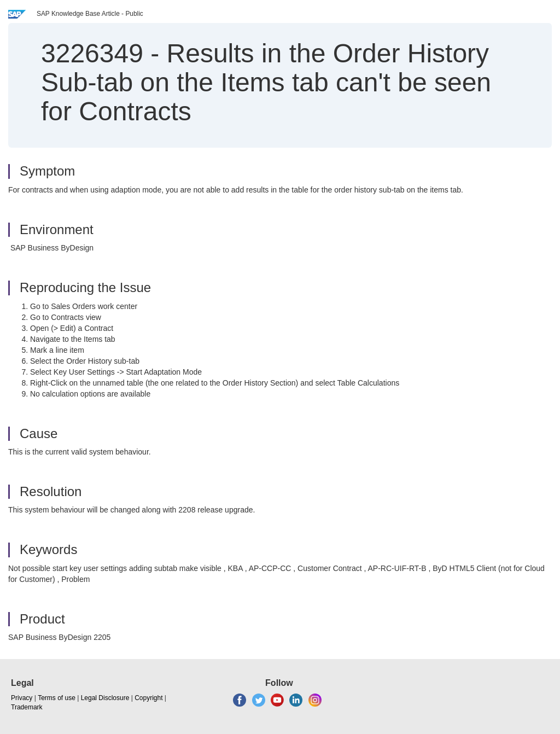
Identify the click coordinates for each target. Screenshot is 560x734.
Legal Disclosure (105, 698)
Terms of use (57, 698)
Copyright (148, 698)
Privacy (22, 698)
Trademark (27, 707)
